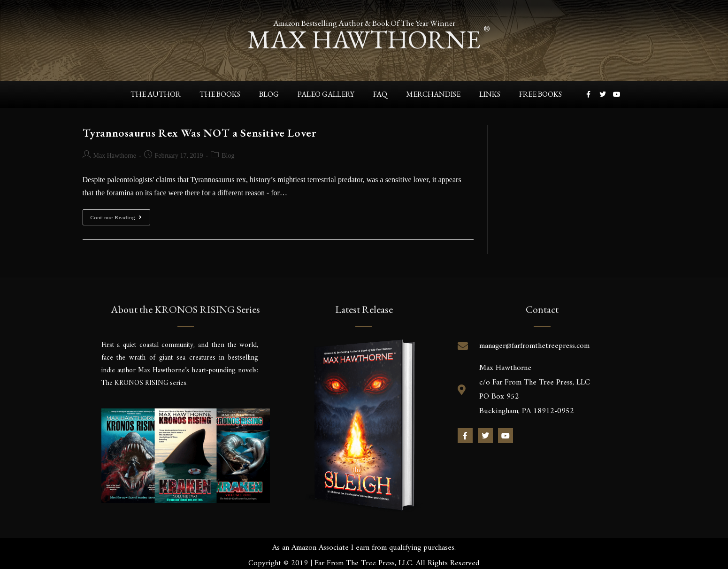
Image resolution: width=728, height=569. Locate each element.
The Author (156, 94)
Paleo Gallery (326, 94)
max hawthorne (364, 39)
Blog (269, 94)
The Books (220, 94)
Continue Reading (121, 214)
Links (490, 94)
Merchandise (433, 94)
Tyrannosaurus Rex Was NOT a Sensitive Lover (199, 132)
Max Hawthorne (115, 155)
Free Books (540, 94)
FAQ (380, 94)
